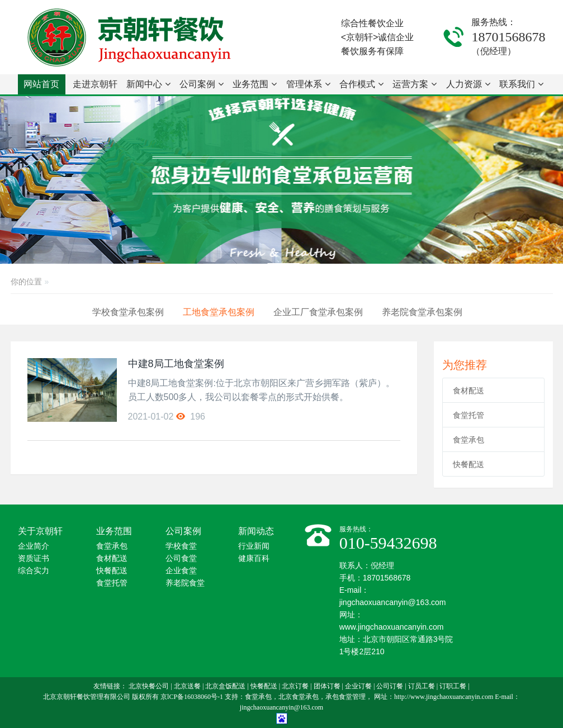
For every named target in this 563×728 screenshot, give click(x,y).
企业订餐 (358, 686)
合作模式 (361, 84)
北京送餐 (187, 686)
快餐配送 (469, 464)
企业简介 (34, 546)
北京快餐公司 (149, 686)
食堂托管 (469, 415)
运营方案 (415, 84)
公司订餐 (390, 686)
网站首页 (41, 84)
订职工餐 (453, 686)
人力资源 (468, 84)
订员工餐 (422, 686)
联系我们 (521, 84)
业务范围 (255, 84)
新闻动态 (256, 531)
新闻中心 (148, 84)
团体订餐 (327, 686)
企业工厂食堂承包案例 (318, 312)
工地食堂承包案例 (219, 312)
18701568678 (508, 37)
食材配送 (469, 391)
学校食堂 (181, 546)
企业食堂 (181, 571)
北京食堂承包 (299, 697)
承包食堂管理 (346, 697)
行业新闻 (254, 546)
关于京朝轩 (40, 531)
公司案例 (202, 84)
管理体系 (308, 84)
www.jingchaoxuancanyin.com (392, 627)
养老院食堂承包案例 (422, 312)
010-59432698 (388, 543)
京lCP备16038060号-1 (192, 697)
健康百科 (254, 558)
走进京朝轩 (95, 87)
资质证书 (34, 558)
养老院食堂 (185, 583)
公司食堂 (181, 558)
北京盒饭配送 (225, 686)
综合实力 (34, 571)
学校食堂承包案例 (128, 312)
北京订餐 (295, 686)
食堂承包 (469, 440)
